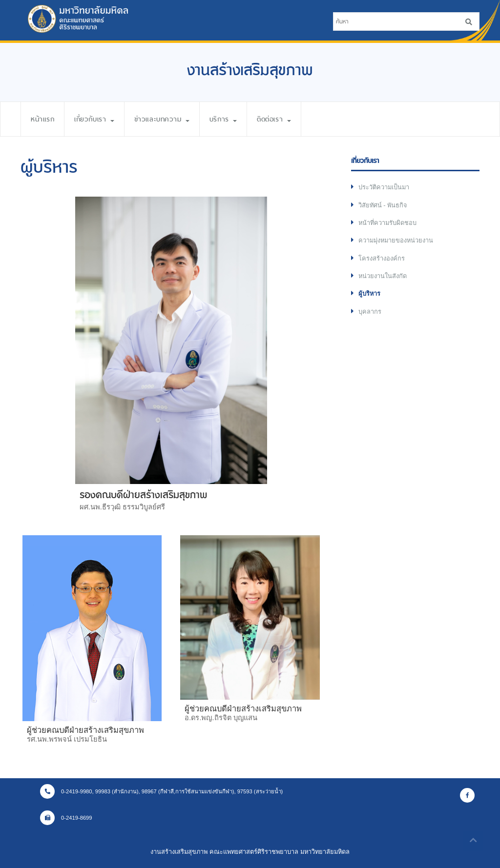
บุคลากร (370, 312)
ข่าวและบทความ (162, 119)
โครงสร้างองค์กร (382, 258)
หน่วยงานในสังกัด (383, 276)
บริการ (223, 119)
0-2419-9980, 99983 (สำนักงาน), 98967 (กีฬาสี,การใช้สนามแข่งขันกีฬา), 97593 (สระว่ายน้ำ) (161, 791)
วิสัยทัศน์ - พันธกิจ (383, 205)
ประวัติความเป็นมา (384, 187)
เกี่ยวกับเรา (94, 119)
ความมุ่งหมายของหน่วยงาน (396, 240)
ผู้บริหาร (369, 293)
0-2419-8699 (66, 818)
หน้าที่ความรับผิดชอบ (387, 223)
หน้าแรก (42, 119)
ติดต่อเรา (274, 119)
